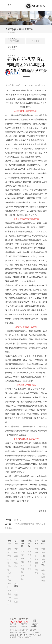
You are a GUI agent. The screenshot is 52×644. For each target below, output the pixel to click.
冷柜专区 (9, 568)
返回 (42, 511)
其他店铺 (36, 571)
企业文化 (16, 558)
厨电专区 (9, 592)
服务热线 (23, 577)
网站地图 (13, 624)
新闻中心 (29, 29)
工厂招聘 (16, 593)
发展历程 (16, 565)
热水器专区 (9, 584)
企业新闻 (30, 560)
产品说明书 (9, 601)
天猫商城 (43, 558)
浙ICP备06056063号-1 (28, 635)
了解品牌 (16, 551)
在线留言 (43, 572)
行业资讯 (35, 41)
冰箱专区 (9, 551)
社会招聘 (16, 600)
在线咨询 (13, 626)
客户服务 (23, 553)
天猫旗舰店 (36, 552)
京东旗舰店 (36, 563)
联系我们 (13, 73)
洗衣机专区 (9, 559)
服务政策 (23, 560)
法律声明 (24, 624)
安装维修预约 (23, 569)
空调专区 (9, 575)
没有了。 (18, 520)
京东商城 (43, 551)
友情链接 (24, 626)
